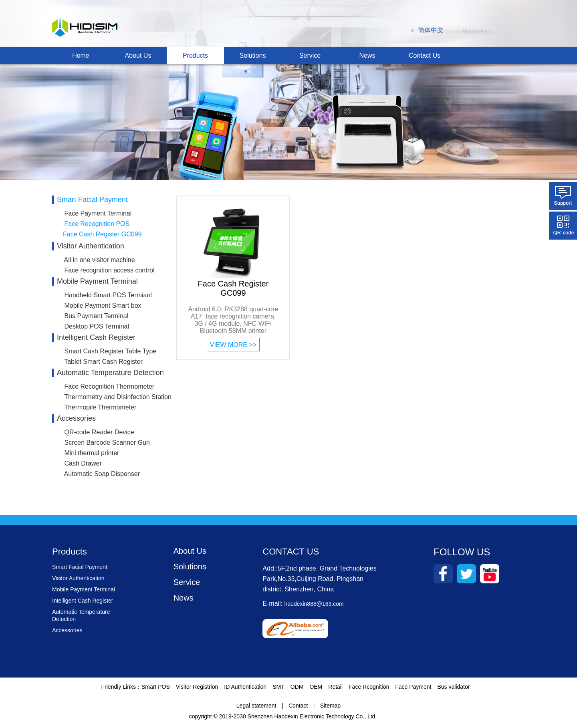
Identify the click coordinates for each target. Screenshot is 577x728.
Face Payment (413, 689)
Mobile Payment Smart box (103, 306)
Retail (335, 689)
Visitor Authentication (91, 246)
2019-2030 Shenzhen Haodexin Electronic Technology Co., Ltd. (298, 719)
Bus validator (454, 689)
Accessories (76, 418)
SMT (278, 689)
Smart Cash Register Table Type (110, 351)
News (367, 55)
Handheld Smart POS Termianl (108, 295)
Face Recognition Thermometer (109, 386)
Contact (298, 708)
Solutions (253, 55)
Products (195, 55)
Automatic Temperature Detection (110, 373)
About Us (138, 55)
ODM (297, 689)
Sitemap (330, 708)
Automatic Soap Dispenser (102, 474)
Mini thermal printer (92, 453)
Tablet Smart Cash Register (103, 362)
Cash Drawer (83, 463)
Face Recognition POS (97, 224)
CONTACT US (291, 554)
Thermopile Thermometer (100, 407)
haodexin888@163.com (314, 606)
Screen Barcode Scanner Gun (107, 443)
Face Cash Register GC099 (102, 234)
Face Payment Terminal (98, 213)
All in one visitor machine (100, 260)
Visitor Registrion (197, 689)
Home (81, 55)
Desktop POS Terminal (97, 326)
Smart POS (156, 689)
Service (310, 55)
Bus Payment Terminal (96, 316)
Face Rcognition (369, 689)
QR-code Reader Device (99, 432)
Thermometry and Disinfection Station (118, 397)
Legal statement (256, 708)
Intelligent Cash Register (96, 337)
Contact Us (425, 55)
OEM (316, 689)
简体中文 (428, 30)
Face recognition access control (109, 270)
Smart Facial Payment (92, 200)
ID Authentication (245, 689)
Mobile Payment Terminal (97, 281)
